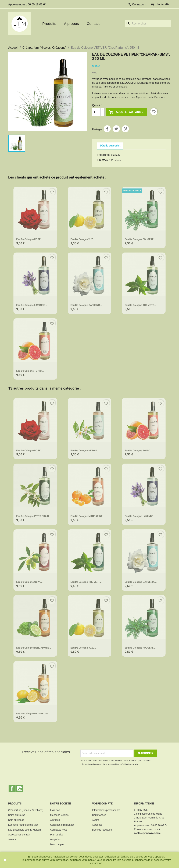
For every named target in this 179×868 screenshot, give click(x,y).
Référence (104, 155)
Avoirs (96, 820)
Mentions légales (59, 815)
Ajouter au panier (126, 112)
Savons (12, 839)
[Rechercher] (148, 24)
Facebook (12, 788)
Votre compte (102, 804)
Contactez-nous (59, 830)
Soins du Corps (17, 815)
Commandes (99, 815)
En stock (103, 160)
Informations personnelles (106, 810)
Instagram (20, 788)
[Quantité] (96, 112)
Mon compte (57, 844)
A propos (71, 24)
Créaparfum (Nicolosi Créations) (26, 810)
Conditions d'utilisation (62, 825)
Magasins (55, 839)
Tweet (116, 129)
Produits (49, 24)
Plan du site (57, 835)
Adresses (97, 825)
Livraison (55, 810)
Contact (93, 24)
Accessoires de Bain (19, 835)
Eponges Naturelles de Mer (23, 825)
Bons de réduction (102, 830)
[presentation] (110, 776)
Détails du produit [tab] (110, 146)
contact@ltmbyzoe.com (147, 833)
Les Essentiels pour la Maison (24, 830)
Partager (107, 129)
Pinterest (125, 129)
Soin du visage (16, 820)
